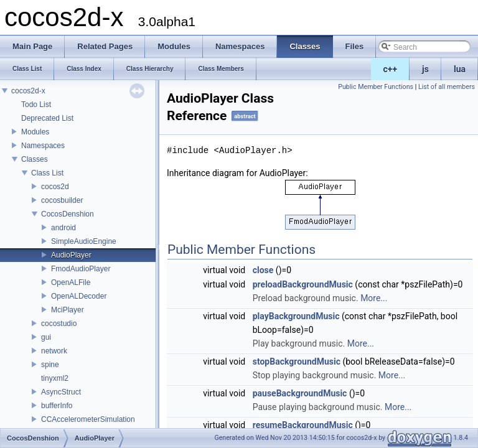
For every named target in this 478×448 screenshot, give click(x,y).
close (263, 270)
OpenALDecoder (79, 296)
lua (460, 69)
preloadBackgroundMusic (303, 284)
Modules (35, 132)
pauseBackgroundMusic (300, 393)
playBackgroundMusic (296, 316)
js (425, 69)
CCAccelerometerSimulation (88, 419)
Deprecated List (47, 118)
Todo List (36, 105)
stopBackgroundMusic (297, 362)
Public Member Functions (376, 87)
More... (374, 298)
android (63, 228)
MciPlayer (68, 310)
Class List (47, 173)
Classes (35, 159)
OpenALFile (71, 282)
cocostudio (59, 324)
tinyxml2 (55, 378)
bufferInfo (57, 406)
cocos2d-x (28, 91)
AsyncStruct (61, 392)
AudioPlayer (71, 255)
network (54, 351)
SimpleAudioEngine (84, 241)
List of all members (447, 87)
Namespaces (43, 146)
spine (50, 365)
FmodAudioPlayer (81, 269)
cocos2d (55, 187)
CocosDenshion (68, 214)
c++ (391, 69)
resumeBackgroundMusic (303, 425)
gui (46, 337)
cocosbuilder (62, 200)
